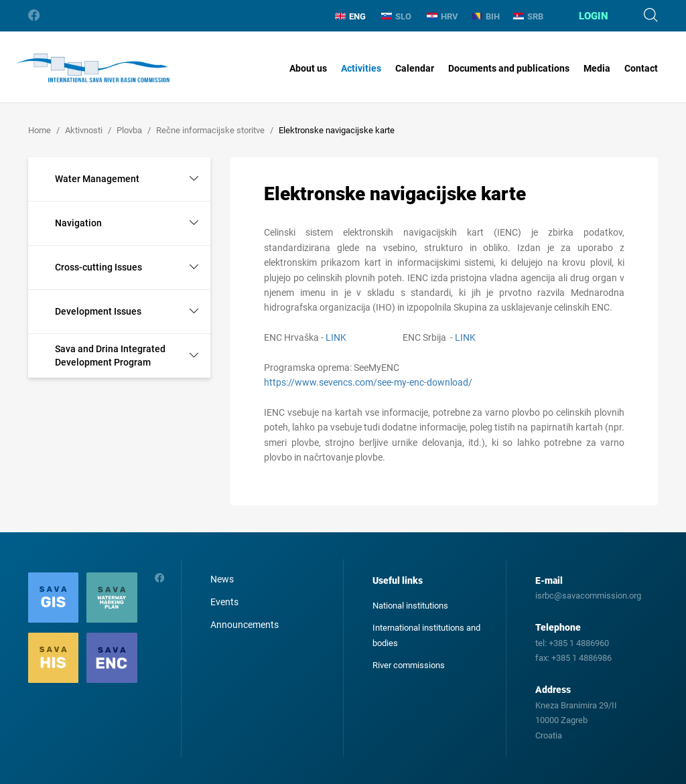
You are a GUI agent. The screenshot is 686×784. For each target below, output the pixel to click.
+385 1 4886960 (579, 643)
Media (597, 68)
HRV (442, 16)
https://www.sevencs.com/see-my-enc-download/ (369, 382)
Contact (641, 68)
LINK (336, 337)
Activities (361, 68)
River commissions (409, 665)
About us (308, 68)
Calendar (415, 68)
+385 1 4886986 (581, 658)
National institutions (410, 606)
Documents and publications (509, 68)
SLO (396, 16)
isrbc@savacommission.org (588, 596)
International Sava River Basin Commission (93, 68)
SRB (528, 16)
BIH (486, 16)
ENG (350, 16)
